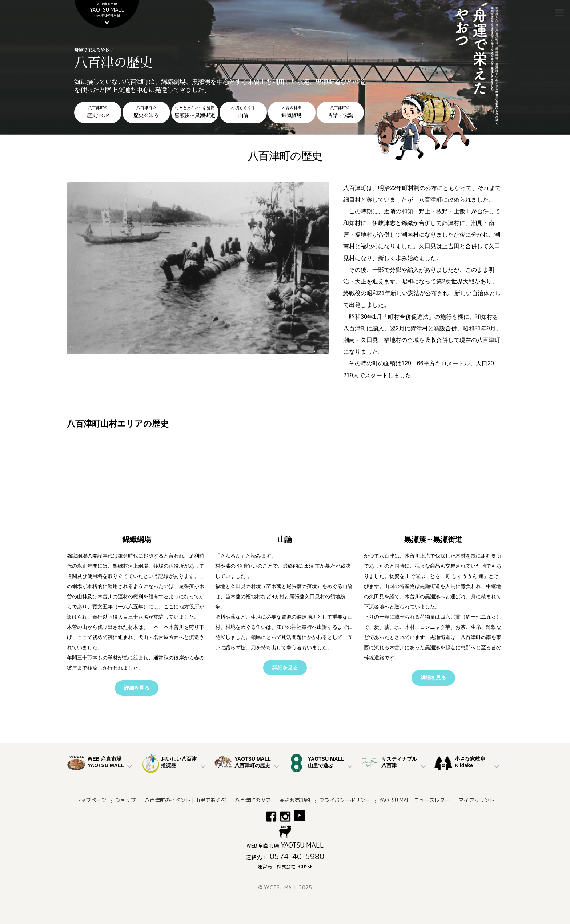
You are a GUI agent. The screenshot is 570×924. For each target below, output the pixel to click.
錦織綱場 (137, 539)
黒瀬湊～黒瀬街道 (433, 539)
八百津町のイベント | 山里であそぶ (185, 800)
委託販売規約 (295, 800)
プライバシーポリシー (345, 800)
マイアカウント (477, 800)
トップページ (91, 800)
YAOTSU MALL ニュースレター (414, 800)
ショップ (125, 800)
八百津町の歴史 (253, 800)
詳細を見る (137, 688)
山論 (285, 539)
